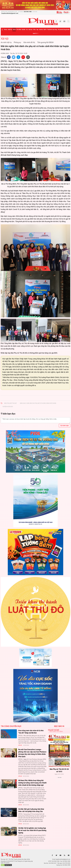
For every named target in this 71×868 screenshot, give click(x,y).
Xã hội (14, 30)
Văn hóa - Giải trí (43, 30)
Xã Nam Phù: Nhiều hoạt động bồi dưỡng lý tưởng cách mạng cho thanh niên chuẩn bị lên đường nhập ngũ (32, 783)
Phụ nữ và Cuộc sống (52, 30)
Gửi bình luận (65, 426)
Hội (27, 30)
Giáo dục (30, 30)
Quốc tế (35, 33)
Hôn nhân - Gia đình (21, 30)
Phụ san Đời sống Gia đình (64, 30)
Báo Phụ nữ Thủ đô (10, 403)
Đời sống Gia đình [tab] (56, 731)
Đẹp (37, 30)
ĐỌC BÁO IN (59, 726)
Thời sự (6, 30)
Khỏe (34, 30)
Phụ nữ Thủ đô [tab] (54, 730)
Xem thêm (59, 781)
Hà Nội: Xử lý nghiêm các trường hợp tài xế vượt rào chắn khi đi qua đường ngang (32, 830)
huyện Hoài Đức (8, 407)
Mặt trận (10, 30)
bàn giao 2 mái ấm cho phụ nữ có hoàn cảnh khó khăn (38, 403)
